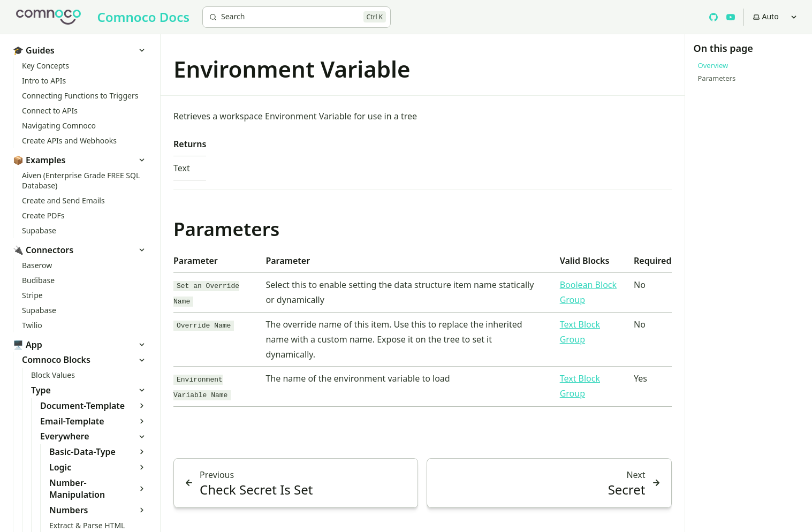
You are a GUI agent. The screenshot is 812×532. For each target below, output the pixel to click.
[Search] (297, 17)
